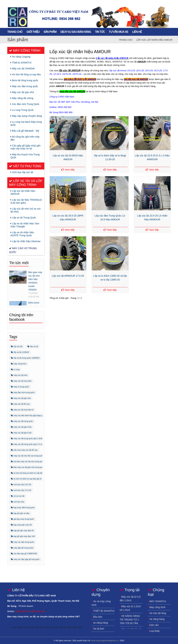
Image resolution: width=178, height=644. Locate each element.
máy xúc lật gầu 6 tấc (21, 427)
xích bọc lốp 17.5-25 (21, 490)
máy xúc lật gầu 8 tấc (21, 433)
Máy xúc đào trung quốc (24, 86)
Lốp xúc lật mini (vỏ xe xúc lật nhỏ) (26, 210)
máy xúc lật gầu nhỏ (21, 398)
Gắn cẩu (153, 625)
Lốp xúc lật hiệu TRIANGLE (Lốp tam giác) (26, 201)
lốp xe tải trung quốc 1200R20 (25, 358)
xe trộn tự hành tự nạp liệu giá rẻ (26, 479)
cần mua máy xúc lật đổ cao (24, 450)
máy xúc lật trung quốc (22, 421)
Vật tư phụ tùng (25, 166)
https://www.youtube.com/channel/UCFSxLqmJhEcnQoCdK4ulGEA (160, 3)
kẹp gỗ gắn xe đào (20, 513)
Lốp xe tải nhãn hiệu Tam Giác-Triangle (25, 225)
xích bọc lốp (18, 502)
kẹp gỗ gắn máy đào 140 (23, 536)
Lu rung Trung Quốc (22, 110)
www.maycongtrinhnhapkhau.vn (105, 641)
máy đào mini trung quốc (23, 392)
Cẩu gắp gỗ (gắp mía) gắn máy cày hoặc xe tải (25, 147)
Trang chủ (126, 40)
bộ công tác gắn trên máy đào (25, 138)
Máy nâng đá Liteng (22, 98)
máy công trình (19, 364)
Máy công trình (25, 51)
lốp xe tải (33, 346)
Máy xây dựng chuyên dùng (26, 116)
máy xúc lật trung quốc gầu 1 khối (27, 438)
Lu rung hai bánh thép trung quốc (26, 123)
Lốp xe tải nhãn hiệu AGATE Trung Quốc (22, 234)
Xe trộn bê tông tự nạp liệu (26, 74)
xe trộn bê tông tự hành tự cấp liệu (27, 473)
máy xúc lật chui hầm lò (22, 410)
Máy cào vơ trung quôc (23, 250)
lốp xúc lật (17, 346)
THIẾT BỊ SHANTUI (103, 611)
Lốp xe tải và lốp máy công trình (26, 183)
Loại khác (154, 631)
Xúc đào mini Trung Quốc (25, 104)
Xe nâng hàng (156, 619)
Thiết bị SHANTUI (21, 63)
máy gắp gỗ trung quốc (22, 548)
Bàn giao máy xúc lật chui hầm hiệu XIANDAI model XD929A (35, 281)
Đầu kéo (97, 617)
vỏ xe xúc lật (18, 496)
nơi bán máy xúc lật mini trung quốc (27, 461)
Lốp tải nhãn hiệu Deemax (25, 241)
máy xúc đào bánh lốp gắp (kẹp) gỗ (27, 415)
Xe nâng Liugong (20, 57)
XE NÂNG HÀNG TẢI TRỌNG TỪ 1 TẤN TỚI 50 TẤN (130, 620)
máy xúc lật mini (19, 375)
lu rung (15, 369)
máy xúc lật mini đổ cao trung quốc (27, 456)
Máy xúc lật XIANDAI (23, 69)
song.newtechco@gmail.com (167, 3)
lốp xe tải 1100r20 (20, 352)
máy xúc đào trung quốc (23, 542)
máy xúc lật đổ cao (20, 404)
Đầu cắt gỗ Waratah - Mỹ (25, 131)
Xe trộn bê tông (157, 613)
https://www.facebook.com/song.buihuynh (146, 3)
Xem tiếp (68, 170)
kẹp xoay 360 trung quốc (23, 507)
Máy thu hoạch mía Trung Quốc (25, 156)
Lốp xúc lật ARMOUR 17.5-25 (68, 276)
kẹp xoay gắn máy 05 (21, 525)
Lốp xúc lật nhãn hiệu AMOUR (154, 40)
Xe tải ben (98, 629)
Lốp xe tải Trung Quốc (23, 218)
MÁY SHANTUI (157, 601)
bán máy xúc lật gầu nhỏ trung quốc (28, 467)
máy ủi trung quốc (20, 387)
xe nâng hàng (100, 623)
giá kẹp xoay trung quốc (23, 519)
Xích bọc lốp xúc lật (22, 172)
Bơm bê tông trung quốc (24, 80)
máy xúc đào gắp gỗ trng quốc (25, 559)
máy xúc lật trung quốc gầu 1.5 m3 (27, 444)
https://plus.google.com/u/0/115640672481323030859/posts (153, 3)
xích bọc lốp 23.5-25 (21, 484)
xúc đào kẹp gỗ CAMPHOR (24, 554)
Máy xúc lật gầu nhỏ (22, 92)
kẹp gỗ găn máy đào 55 (22, 531)
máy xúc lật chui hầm (21, 381)
